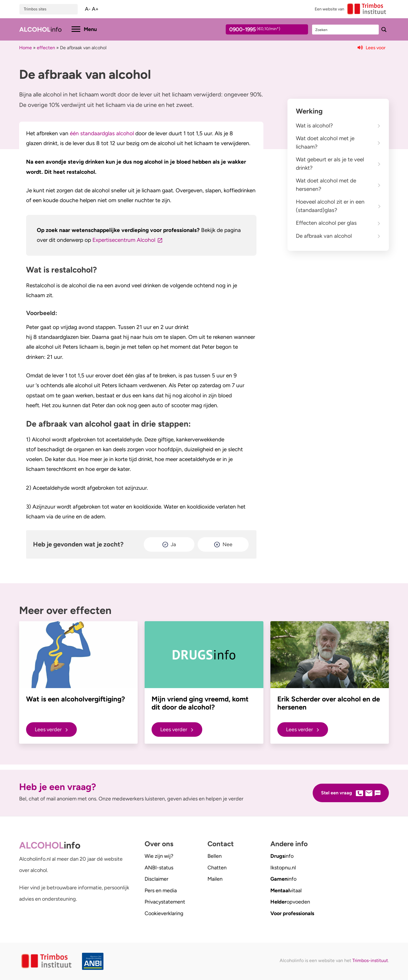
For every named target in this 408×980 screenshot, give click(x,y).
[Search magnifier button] (384, 30)
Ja (173, 544)
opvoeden (290, 902)
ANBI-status (159, 868)
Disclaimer (156, 879)
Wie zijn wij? (159, 856)
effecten (46, 48)
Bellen (215, 856)
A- (88, 9)
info (282, 856)
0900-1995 (262, 30)
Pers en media (161, 891)
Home (25, 48)
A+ (95, 9)
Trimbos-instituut (370, 960)
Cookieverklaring (164, 913)
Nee (227, 544)
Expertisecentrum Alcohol (124, 240)
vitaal (286, 891)
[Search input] (346, 30)
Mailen (215, 879)
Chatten (217, 868)
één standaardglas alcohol (101, 133)
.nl (283, 868)
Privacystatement (165, 902)
